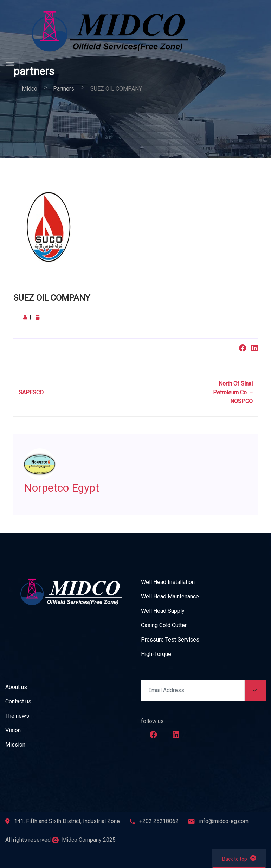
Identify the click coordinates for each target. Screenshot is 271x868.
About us (16, 687)
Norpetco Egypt (68, 487)
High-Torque (156, 654)
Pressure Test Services (170, 640)
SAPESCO (31, 392)
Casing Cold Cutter (164, 625)
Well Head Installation (168, 582)
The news (17, 716)
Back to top (239, 858)
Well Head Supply (163, 611)
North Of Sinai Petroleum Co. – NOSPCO (233, 392)
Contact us (18, 701)
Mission (15, 745)
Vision (13, 730)
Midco (30, 89)
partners (64, 89)
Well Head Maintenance (170, 596)
